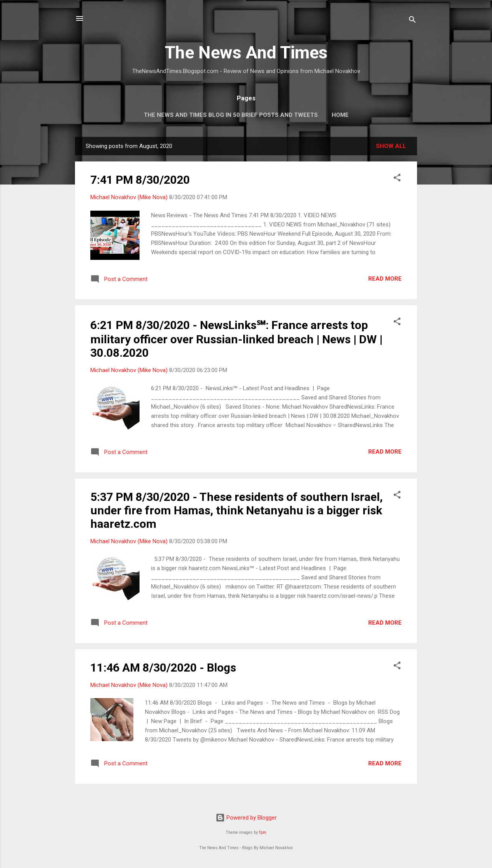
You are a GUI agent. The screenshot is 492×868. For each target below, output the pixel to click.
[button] (397, 179)
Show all (391, 146)
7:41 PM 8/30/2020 (140, 180)
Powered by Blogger (246, 818)
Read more (385, 279)
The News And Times (246, 52)
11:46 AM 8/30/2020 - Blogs (163, 668)
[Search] (412, 21)
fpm (263, 832)
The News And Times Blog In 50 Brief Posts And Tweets (231, 115)
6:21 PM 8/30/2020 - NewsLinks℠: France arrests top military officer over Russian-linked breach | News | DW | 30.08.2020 (236, 339)
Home (340, 115)
